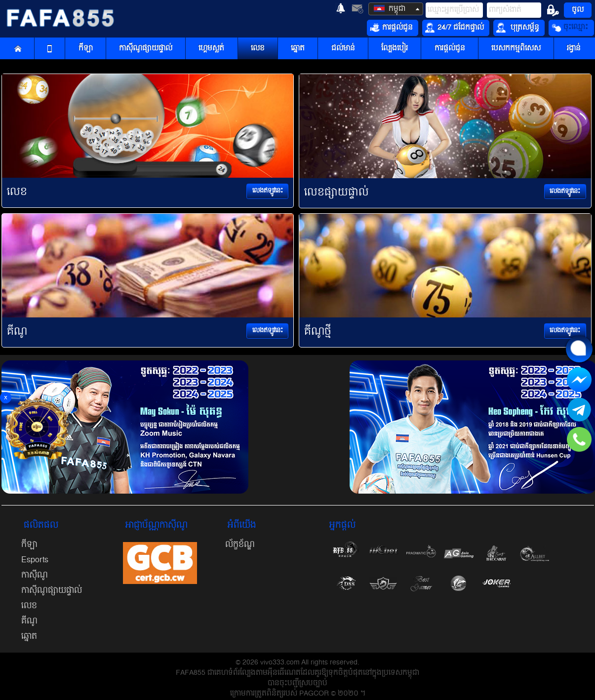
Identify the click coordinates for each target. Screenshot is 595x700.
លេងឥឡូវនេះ (268, 191)
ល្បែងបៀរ (395, 49)
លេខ (258, 49)
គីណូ (29, 621)
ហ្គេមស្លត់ (211, 49)
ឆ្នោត (298, 49)
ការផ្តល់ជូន (391, 28)
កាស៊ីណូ (35, 575)
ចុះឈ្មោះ (570, 28)
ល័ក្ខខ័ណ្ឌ (240, 544)
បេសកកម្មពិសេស (516, 49)
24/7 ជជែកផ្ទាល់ (455, 28)
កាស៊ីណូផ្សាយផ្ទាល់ (146, 49)
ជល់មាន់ (343, 49)
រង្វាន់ (574, 49)
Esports (35, 560)
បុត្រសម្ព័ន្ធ (518, 28)
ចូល (578, 10)
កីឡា (86, 49)
